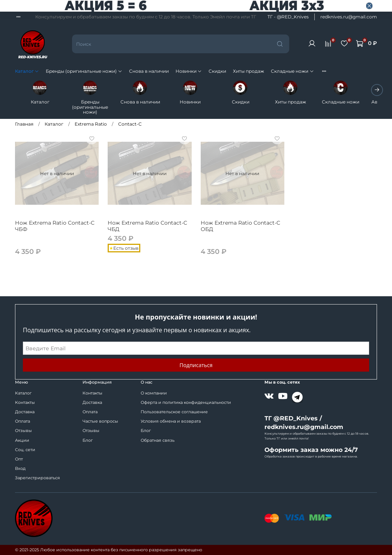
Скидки (217, 71)
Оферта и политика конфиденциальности (186, 403)
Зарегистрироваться (38, 478)
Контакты (25, 403)
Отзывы (23, 431)
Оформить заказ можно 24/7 (311, 450)
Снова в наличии (149, 71)
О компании (154, 393)
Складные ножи (292, 71)
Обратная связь (158, 440)
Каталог (27, 71)
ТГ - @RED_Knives (288, 17)
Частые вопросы (100, 421)
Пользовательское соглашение (174, 412)
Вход (20, 469)
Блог (88, 440)
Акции (22, 440)
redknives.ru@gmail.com (349, 17)
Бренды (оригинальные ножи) (84, 71)
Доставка (25, 412)
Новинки (189, 71)
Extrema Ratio (91, 119)
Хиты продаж (249, 71)
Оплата (23, 421)
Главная (24, 119)
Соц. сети (25, 450)
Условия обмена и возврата (171, 421)
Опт (19, 459)
